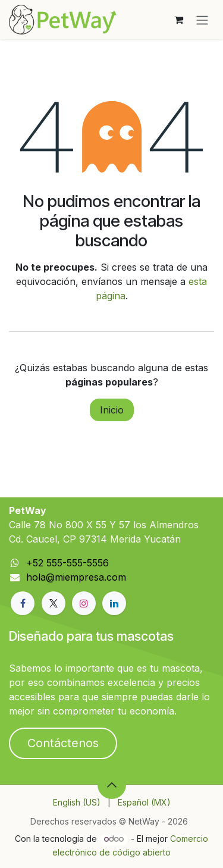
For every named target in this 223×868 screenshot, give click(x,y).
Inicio (112, 410)
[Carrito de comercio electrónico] (178, 20)
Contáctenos (63, 743)
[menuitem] (77, 802)
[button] (112, 785)
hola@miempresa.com (76, 577)
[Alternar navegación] (202, 20)
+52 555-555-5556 (67, 563)
